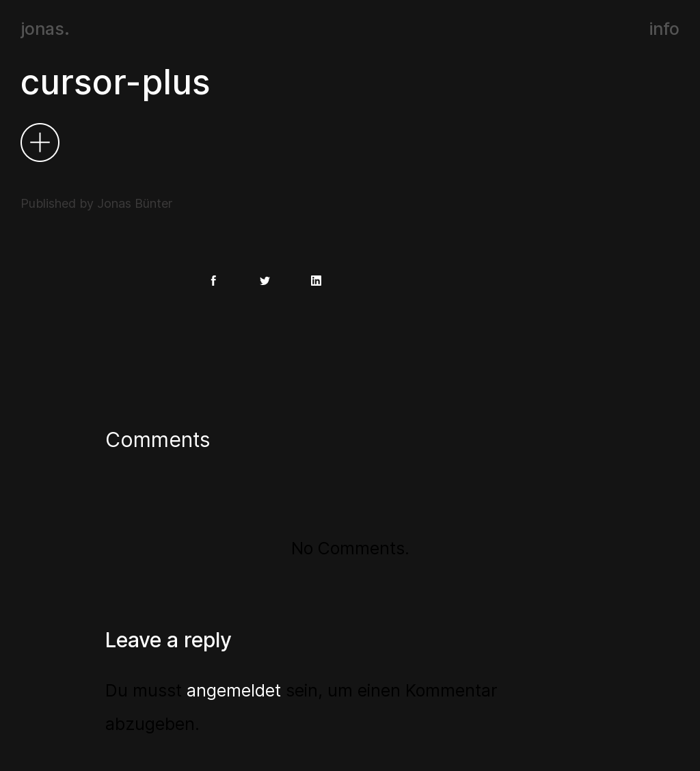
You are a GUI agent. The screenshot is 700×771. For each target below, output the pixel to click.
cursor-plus (116, 82)
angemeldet (234, 690)
